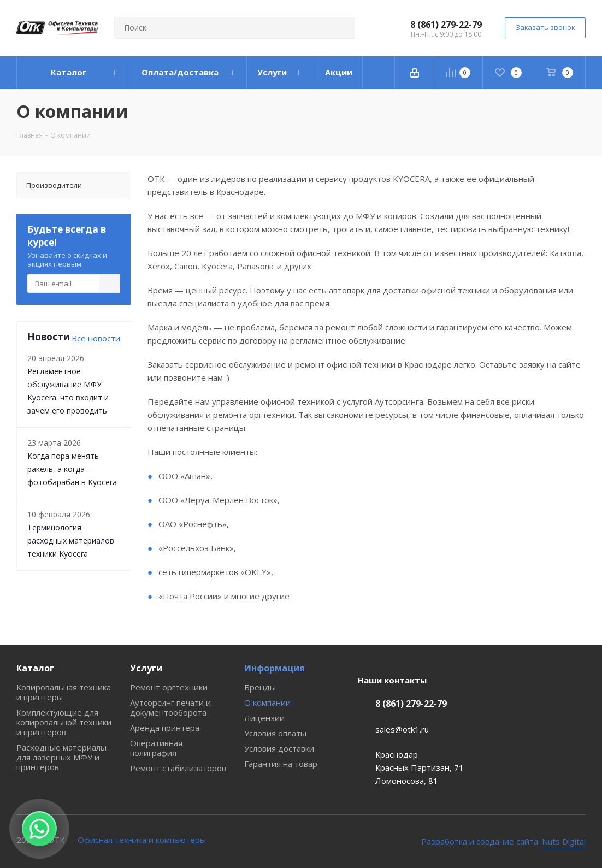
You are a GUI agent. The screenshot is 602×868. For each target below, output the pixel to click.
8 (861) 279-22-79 (446, 25)
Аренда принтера (165, 728)
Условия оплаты (275, 733)
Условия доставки (279, 748)
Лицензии (264, 718)
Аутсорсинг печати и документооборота (170, 707)
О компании (267, 702)
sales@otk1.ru (402, 729)
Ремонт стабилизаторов (178, 768)
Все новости (96, 338)
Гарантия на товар (281, 764)
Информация (275, 668)
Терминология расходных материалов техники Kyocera (71, 541)
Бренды (260, 687)
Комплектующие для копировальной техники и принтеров (64, 722)
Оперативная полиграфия (156, 748)
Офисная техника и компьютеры (142, 840)
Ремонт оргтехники (169, 687)
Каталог (35, 668)
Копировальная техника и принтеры (64, 692)
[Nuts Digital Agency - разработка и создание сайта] (504, 842)
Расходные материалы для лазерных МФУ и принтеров (61, 757)
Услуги (146, 668)
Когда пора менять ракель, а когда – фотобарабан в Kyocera (72, 469)
